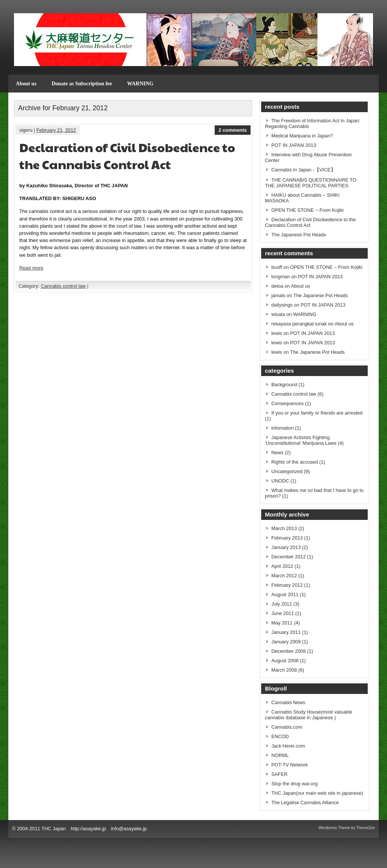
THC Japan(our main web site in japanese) (317, 793)
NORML (280, 755)
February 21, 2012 (56, 130)
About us (26, 83)
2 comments (233, 130)
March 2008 (284, 670)
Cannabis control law (63, 286)
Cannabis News (288, 702)
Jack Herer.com (288, 746)
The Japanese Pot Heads (299, 235)
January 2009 (286, 642)
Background (284, 385)
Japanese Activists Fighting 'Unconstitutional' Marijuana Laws (301, 440)
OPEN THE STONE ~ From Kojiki (307, 210)
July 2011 (282, 604)
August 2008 (285, 661)
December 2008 (289, 651)
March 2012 (284, 576)
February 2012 (287, 585)
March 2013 (284, 528)
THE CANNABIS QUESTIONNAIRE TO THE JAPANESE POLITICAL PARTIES (311, 183)
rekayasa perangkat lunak (299, 324)
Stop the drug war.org (294, 784)
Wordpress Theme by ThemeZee (347, 828)
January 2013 (286, 547)
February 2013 (287, 538)
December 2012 (289, 557)
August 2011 (285, 594)
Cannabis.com (287, 727)
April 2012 (282, 566)
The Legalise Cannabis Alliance (305, 802)
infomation (283, 428)
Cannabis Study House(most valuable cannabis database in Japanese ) (309, 715)
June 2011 (283, 613)
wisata (278, 314)
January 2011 (286, 632)
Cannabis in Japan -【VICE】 (303, 170)
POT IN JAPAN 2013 (294, 145)
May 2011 (282, 623)
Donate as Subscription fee (82, 83)
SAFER (279, 774)
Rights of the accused (295, 462)
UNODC (280, 481)
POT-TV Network (290, 765)
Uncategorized (287, 471)
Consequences (287, 403)
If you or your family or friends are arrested (317, 413)
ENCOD (280, 736)
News (277, 453)
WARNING (140, 83)
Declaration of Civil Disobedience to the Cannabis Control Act (127, 156)
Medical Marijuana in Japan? (302, 136)
